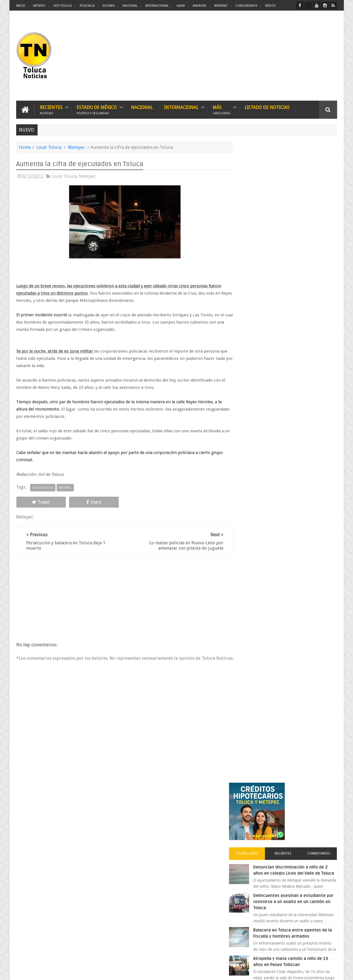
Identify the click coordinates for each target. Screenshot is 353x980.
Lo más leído (257, 216)
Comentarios (321, 216)
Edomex (109, 6)
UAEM (181, 6)
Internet (221, 6)
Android (199, 6)
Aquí (332, 971)
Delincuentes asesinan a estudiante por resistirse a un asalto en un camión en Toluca (295, 270)
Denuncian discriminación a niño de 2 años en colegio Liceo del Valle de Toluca (300, 236)
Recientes (51, 109)
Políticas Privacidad (289, 971)
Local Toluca (49, 147)
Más (221, 109)
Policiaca (87, 6)
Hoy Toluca (63, 6)
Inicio (21, 6)
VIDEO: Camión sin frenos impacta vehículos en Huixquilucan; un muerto (298, 475)
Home (25, 147)
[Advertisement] (290, 56)
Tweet (36, 502)
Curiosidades (246, 6)
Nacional (130, 6)
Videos (270, 6)
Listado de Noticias (267, 107)
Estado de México (97, 109)
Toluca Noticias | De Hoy (87, 971)
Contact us (323, 802)
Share (79, 502)
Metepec (39, 6)
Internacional (157, 6)
